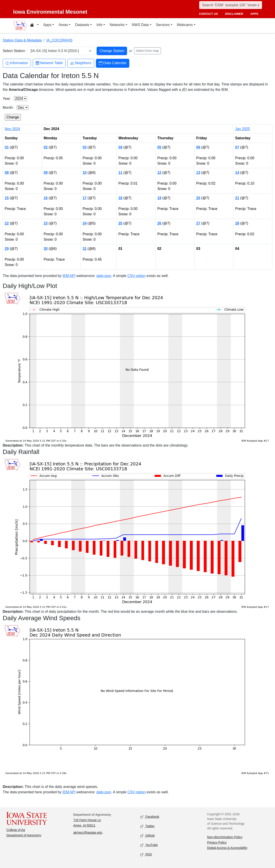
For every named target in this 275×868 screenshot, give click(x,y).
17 (84, 198)
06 (198, 147)
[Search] (231, 5)
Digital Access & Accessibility (227, 848)
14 (237, 173)
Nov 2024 (12, 129)
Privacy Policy (217, 842)
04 (120, 147)
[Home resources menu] (34, 26)
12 (159, 173)
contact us (208, 14)
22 (7, 223)
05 (159, 147)
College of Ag (16, 830)
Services (163, 25)
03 (84, 147)
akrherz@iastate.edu (88, 833)
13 (198, 173)
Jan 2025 (243, 129)
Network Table (49, 63)
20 (198, 198)
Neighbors (81, 63)
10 (84, 173)
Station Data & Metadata (22, 40)
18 (120, 198)
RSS (146, 854)
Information (17, 63)
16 (46, 198)
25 (120, 223)
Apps (47, 25)
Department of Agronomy (24, 835)
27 (198, 223)
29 (7, 249)
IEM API (69, 276)
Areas (63, 25)
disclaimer (234, 14)
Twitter (147, 826)
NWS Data (140, 25)
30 (46, 249)
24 (84, 223)
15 (7, 198)
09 (46, 173)
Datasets (82, 25)
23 (46, 223)
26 (159, 223)
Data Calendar (113, 63)
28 (237, 223)
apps (254, 14)
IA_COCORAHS (59, 40)
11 (120, 173)
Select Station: (14, 51)
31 (84, 249)
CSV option (136, 276)
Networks (117, 25)
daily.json (104, 276)
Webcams (185, 25)
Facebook (150, 817)
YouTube (149, 845)
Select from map (147, 51)
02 (46, 147)
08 (7, 173)
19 (159, 198)
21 (237, 198)
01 (7, 147)
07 (237, 147)
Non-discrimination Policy (225, 837)
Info (99, 25)
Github (147, 836)
